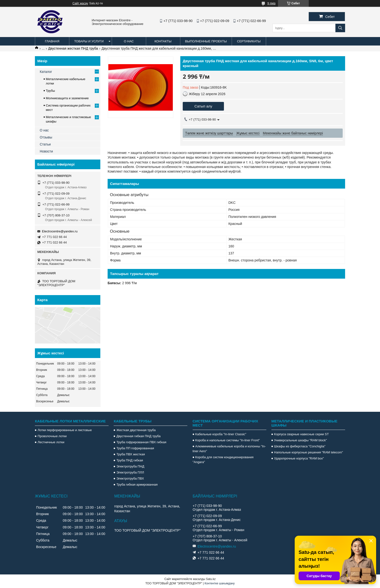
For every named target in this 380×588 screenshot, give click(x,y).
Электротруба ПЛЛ (130, 472)
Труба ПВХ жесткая (131, 454)
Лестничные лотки (51, 442)
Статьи (45, 144)
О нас (129, 41)
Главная (52, 41)
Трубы (50, 91)
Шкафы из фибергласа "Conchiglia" (300, 446)
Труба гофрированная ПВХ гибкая (141, 442)
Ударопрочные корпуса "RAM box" (299, 458)
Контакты (163, 41)
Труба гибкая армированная (137, 485)
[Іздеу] (340, 28)
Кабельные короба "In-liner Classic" (221, 434)
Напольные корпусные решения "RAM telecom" (309, 452)
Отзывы (46, 137)
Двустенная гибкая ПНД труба (138, 436)
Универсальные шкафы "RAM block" (301, 440)
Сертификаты (249, 41)
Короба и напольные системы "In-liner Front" (228, 440)
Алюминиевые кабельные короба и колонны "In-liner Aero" (229, 449)
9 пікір (271, 3)
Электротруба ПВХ (130, 478)
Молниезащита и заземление (67, 98)
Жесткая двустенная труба (136, 430)
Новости (46, 151)
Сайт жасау (80, 3)
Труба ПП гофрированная (135, 448)
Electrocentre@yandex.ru (60, 231)
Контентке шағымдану (220, 583)
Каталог (46, 72)
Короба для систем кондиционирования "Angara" (223, 460)
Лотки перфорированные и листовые (65, 430)
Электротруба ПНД (130, 466)
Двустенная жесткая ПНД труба (73, 48)
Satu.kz (211, 579)
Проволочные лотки (52, 436)
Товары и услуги (89, 41)
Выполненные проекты (206, 41)
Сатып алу (203, 106)
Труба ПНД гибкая (130, 460)
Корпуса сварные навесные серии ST (301, 434)
